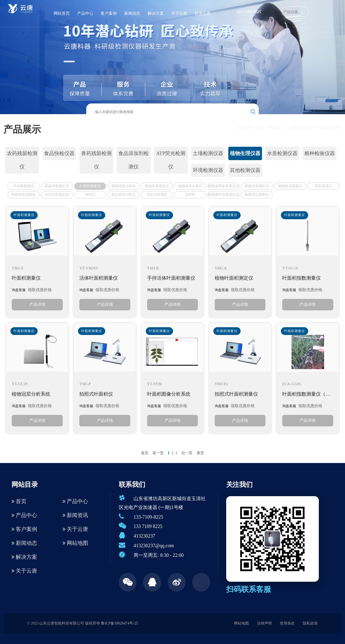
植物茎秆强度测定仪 (223, 194)
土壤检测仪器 (208, 153)
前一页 (158, 453)
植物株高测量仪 (290, 186)
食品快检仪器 (59, 153)
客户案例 (109, 13)
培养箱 (190, 194)
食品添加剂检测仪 (134, 160)
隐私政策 (310, 623)
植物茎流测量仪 (257, 194)
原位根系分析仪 (124, 194)
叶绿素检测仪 (23, 186)
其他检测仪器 (245, 170)
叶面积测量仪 (330, 128)
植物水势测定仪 (257, 186)
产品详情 (37, 304)
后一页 (187, 453)
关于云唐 (179, 13)
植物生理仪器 (302, 128)
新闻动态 (132, 13)
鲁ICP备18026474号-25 (119, 623)
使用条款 (287, 623)
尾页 (200, 453)
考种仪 (90, 194)
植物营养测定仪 (157, 186)
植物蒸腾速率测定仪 (223, 186)
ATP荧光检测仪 (171, 160)
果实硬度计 (324, 186)
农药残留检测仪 (22, 160)
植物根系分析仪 (190, 186)
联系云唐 (203, 13)
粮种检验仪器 (320, 153)
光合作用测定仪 (57, 194)
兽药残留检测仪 (96, 160)
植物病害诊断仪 (23, 194)
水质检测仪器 (282, 153)
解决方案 (156, 13)
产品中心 (85, 13)
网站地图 (75, 543)
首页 (260, 128)
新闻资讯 (75, 515)
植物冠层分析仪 (124, 186)
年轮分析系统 (157, 194)
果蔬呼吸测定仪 (57, 186)
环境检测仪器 (208, 170)
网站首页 (62, 13)
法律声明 (264, 623)
